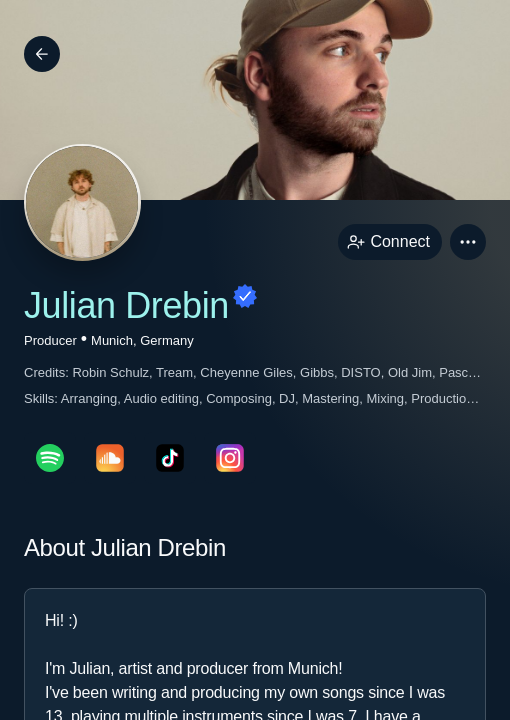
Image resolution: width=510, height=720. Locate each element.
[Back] (42, 54)
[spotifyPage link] (50, 458)
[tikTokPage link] (170, 458)
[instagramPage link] (230, 458)
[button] (468, 242)
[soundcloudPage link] (110, 458)
